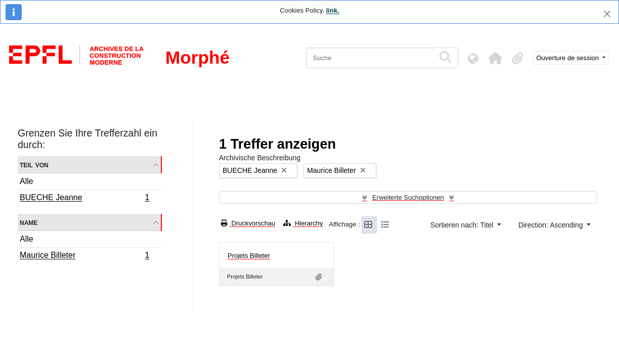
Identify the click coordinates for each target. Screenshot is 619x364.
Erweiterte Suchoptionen (408, 197)
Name (29, 222)
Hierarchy (303, 223)
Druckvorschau (248, 223)
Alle (27, 181)
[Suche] (370, 58)
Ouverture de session (569, 58)
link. (333, 10)
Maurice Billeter (84, 256)
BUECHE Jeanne (84, 199)
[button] (496, 58)
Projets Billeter (249, 256)
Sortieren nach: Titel (463, 225)
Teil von (34, 165)
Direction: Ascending (552, 225)
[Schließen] (607, 14)
